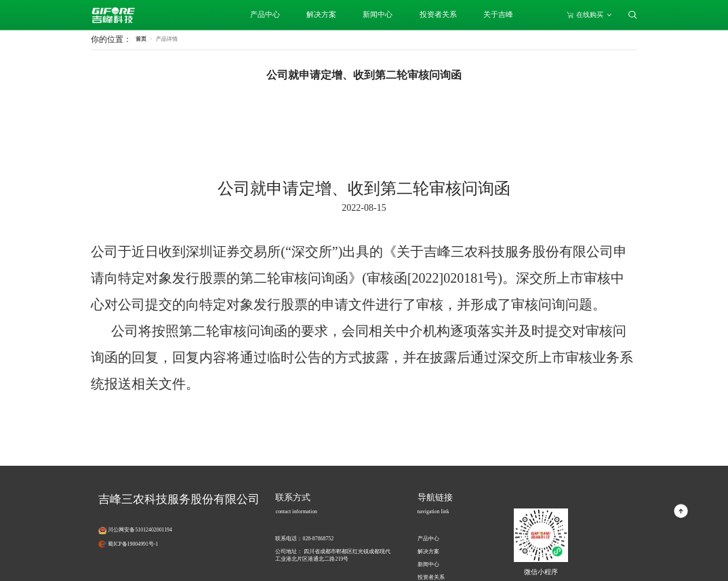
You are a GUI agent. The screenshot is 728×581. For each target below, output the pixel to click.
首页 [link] (141, 39)
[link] (167, 39)
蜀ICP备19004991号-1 (133, 544)
